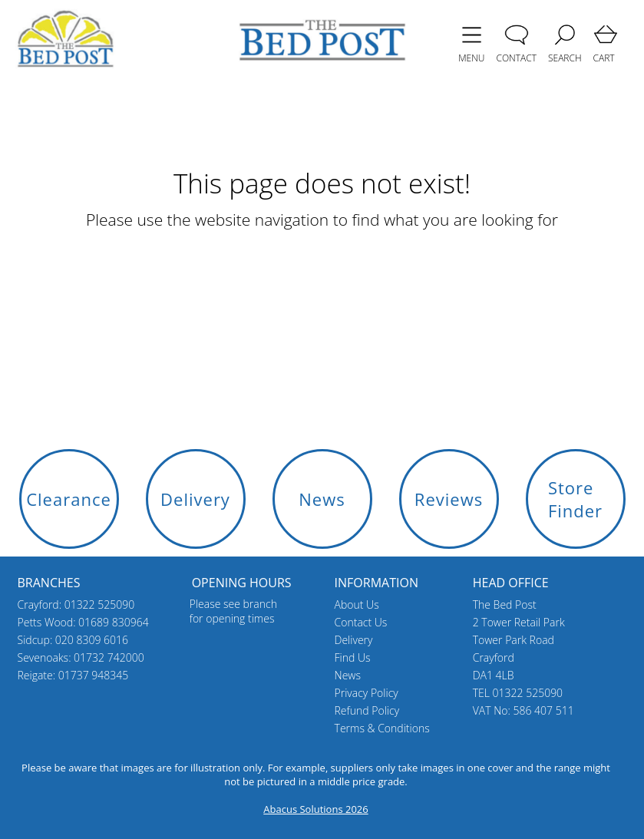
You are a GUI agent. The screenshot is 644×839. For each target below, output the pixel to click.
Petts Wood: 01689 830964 (83, 622)
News (348, 675)
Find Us (353, 657)
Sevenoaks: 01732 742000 (81, 657)
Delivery (354, 640)
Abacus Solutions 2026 (315, 809)
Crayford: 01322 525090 (76, 604)
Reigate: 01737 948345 (73, 675)
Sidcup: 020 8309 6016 (73, 640)
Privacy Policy (367, 693)
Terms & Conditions (382, 728)
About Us (357, 604)
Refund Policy (367, 710)
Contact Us (361, 622)
